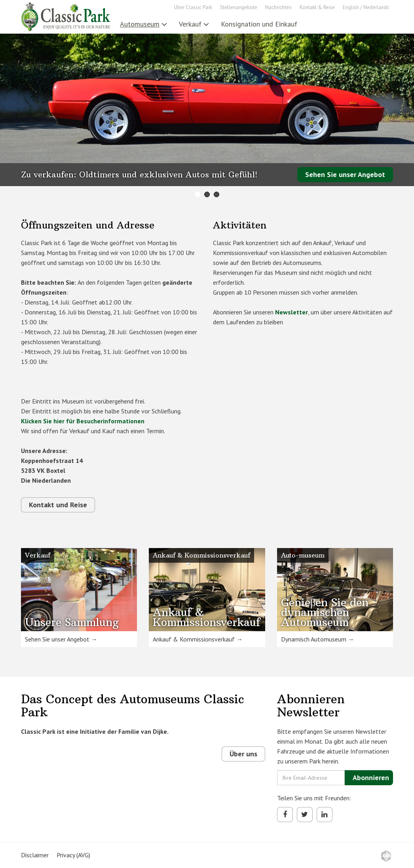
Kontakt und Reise (58, 505)
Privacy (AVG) (73, 855)
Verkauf (194, 24)
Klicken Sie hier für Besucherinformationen (83, 421)
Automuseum (143, 24)
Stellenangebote (239, 7)
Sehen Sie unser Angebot (345, 174)
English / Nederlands (366, 7)
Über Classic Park (193, 7)
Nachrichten (278, 7)
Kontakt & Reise (317, 7)
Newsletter (292, 312)
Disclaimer (35, 855)
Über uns (243, 754)
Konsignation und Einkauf (259, 24)
